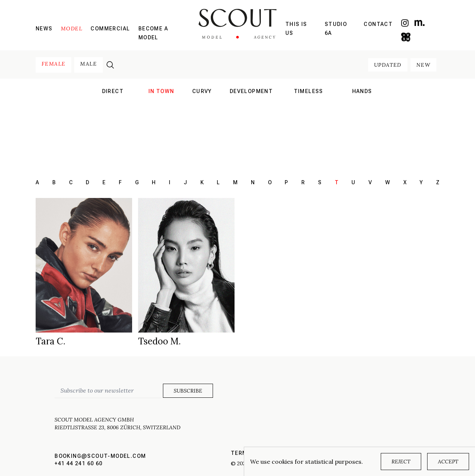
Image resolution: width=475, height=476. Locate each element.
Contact (378, 24)
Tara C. (50, 341)
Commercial (110, 29)
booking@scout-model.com (100, 456)
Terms (241, 453)
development (251, 91)
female (53, 64)
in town (161, 91)
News (44, 29)
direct (113, 91)
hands (362, 91)
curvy (202, 91)
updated (388, 65)
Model (72, 29)
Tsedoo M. (159, 341)
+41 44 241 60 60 (78, 463)
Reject (401, 462)
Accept (448, 462)
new (423, 65)
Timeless (309, 91)
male (89, 64)
